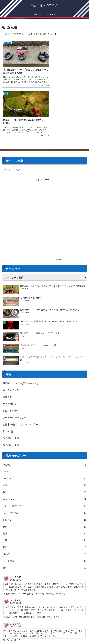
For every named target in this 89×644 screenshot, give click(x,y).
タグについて (10, 350)
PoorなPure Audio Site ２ (21, 626)
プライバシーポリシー (14, 364)
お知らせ (7, 343)
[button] (84, 116)
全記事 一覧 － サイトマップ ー (20, 371)
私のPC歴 (8, 378)
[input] (44, 116)
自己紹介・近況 (11, 384)
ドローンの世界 (11, 357)
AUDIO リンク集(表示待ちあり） (21, 329)
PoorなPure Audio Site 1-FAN (23, 622)
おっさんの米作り (12, 336)
